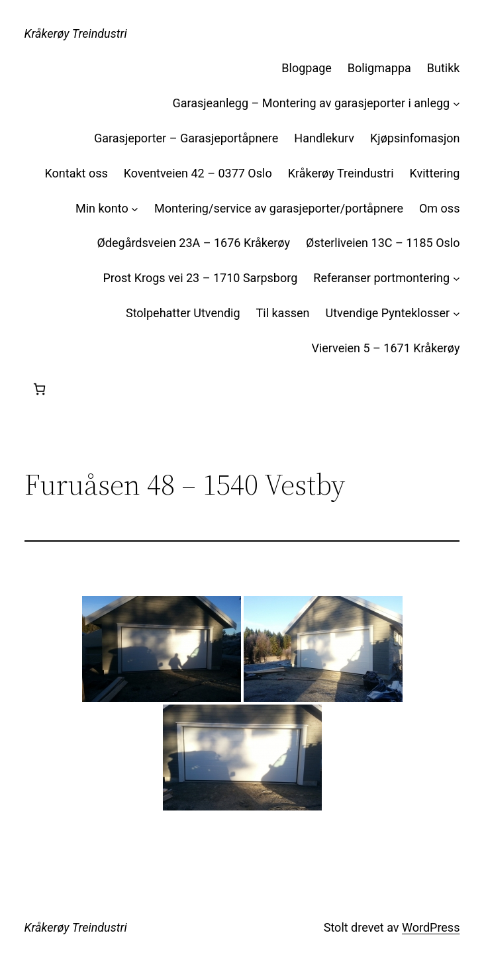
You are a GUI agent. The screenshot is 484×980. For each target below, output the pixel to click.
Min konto (102, 208)
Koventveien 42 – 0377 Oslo (198, 173)
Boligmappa (379, 68)
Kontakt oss (76, 173)
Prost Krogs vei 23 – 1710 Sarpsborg (200, 278)
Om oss (439, 208)
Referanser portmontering (381, 278)
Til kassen (283, 313)
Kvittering (435, 173)
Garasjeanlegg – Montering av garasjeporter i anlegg (311, 103)
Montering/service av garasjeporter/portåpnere (279, 208)
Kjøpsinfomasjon (415, 138)
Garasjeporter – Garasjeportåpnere (186, 138)
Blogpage (307, 68)
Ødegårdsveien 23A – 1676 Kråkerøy (193, 243)
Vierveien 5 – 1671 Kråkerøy (385, 348)
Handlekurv (324, 138)
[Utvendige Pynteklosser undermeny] (457, 314)
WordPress (431, 927)
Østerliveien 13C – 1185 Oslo (383, 243)
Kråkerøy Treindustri (76, 33)
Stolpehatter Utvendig (183, 313)
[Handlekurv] (39, 389)
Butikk (444, 68)
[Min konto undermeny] (135, 209)
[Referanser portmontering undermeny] (457, 278)
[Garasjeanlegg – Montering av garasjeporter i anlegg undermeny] (457, 104)
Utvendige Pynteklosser (387, 313)
